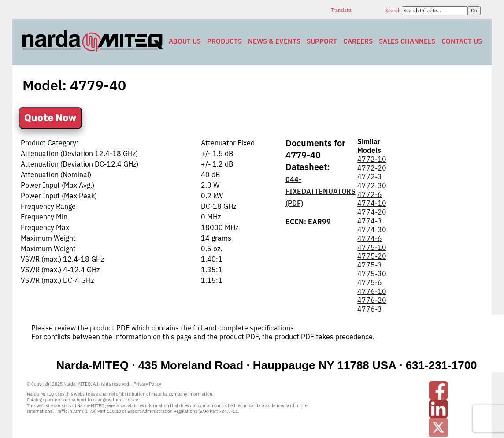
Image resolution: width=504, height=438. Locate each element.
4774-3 (370, 221)
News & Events (274, 41)
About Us (185, 41)
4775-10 (372, 247)
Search (394, 11)
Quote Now (50, 118)
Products (224, 41)
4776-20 (372, 300)
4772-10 (372, 159)
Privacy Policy (147, 384)
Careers (358, 41)
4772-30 (372, 186)
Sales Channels (407, 41)
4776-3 (370, 309)
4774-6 (370, 238)
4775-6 (370, 282)
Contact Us (462, 41)
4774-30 (372, 230)
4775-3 (370, 265)
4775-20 (372, 256)
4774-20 (372, 212)
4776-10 (372, 291)
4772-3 (370, 177)
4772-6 (370, 194)
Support (322, 41)
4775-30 (372, 274)
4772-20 (372, 168)
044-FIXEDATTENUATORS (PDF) (321, 191)
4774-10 (372, 203)
